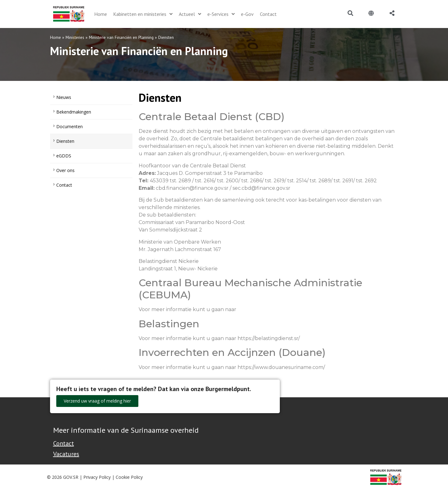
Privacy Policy (97, 477)
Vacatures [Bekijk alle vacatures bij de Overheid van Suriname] (66, 454)
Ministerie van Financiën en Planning (121, 37)
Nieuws (64, 97)
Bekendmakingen (74, 112)
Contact (64, 185)
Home (55, 37)
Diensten (65, 141)
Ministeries (75, 37)
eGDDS (64, 156)
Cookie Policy (129, 477)
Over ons (65, 170)
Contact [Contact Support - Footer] (64, 443)
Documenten (69, 126)
